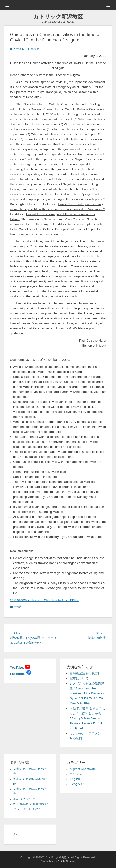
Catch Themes (66, 861)
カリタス (76, 774)
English (75, 779)
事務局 (35, 49)
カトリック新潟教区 (58, 17)
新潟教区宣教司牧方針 (85, 673)
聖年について (79, 678)
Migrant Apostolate (83, 769)
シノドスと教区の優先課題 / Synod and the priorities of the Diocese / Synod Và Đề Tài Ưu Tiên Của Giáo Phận (87, 693)
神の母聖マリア (24, 799)
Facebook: (18, 674)
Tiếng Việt (77, 784)
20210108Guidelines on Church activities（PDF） (45, 600)
